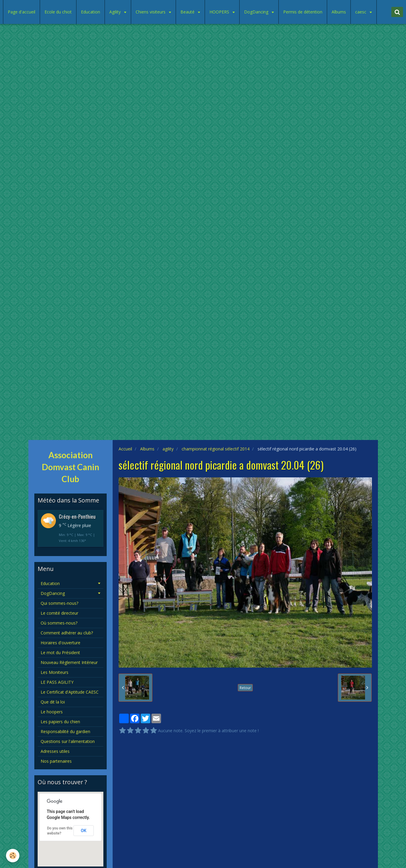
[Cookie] (13, 856)
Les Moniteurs (55, 672)
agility (168, 449)
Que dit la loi (53, 702)
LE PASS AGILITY (57, 682)
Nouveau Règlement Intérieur (69, 662)
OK (84, 831)
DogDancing (257, 12)
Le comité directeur (59, 613)
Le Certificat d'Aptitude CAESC (70, 692)
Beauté (188, 12)
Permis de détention (303, 12)
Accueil (125, 449)
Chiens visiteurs (151, 12)
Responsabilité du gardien (65, 731)
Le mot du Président (60, 652)
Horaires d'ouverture (60, 643)
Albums (339, 12)
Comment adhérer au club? (67, 633)
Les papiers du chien (60, 722)
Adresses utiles (55, 751)
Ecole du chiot (58, 12)
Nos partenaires (56, 761)
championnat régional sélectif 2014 (216, 449)
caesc (361, 12)
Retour (245, 688)
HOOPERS (220, 12)
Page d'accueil (22, 12)
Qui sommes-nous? (59, 603)
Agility (116, 12)
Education (91, 12)
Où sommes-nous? (59, 623)
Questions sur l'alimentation (68, 741)
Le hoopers (52, 712)
